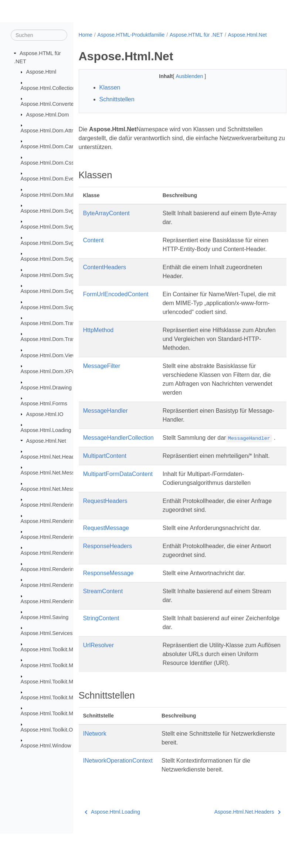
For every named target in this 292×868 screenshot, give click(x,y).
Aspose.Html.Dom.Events (51, 179)
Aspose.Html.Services (47, 633)
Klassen (110, 95)
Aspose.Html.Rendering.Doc (54, 521)
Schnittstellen (117, 107)
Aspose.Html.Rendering (49, 505)
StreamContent (103, 626)
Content (94, 248)
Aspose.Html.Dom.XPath (50, 371)
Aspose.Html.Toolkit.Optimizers (57, 730)
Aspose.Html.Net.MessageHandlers (63, 489)
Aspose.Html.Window (46, 746)
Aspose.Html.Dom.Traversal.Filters (62, 339)
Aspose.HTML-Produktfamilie (131, 35)
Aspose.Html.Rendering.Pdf (54, 569)
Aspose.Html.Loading (46, 430)
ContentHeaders (105, 284)
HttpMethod (99, 347)
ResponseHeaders (108, 580)
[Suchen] (39, 35)
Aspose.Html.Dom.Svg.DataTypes (61, 243)
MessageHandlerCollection (118, 454)
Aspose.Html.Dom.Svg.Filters (55, 275)
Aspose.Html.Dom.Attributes (54, 131)
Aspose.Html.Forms (44, 403)
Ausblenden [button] (183, 84)
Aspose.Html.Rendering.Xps (54, 601)
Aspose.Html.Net (46, 440)
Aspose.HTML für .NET (196, 35)
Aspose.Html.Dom (48, 114)
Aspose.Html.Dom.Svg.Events (56, 259)
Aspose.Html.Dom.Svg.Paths (55, 291)
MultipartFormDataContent (118, 508)
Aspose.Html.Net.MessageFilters (60, 473)
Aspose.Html (41, 72)
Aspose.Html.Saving (45, 617)
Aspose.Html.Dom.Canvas (52, 146)
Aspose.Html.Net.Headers (51, 457)
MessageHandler (106, 427)
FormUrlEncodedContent (116, 311)
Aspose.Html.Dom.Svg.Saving (56, 307)
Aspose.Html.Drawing (46, 387)
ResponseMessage (108, 607)
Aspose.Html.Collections (50, 88)
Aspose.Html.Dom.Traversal (54, 323)
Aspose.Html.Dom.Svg (47, 211)
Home (86, 35)
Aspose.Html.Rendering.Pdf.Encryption (67, 585)
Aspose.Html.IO (45, 414)
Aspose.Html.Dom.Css (47, 163)
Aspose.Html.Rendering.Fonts (56, 537)
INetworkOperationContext (118, 795)
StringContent (101, 653)
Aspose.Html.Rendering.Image (57, 553)
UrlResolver (99, 680)
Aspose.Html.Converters (50, 104)
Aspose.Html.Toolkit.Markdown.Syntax (66, 649)
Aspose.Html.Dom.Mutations (54, 195)
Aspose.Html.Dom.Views (50, 355)
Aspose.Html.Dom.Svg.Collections (61, 227)
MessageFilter (102, 383)
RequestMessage (106, 562)
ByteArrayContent (106, 221)
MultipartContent (105, 481)
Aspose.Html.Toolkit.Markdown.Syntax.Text (72, 713)
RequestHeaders (105, 535)
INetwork (95, 768)
